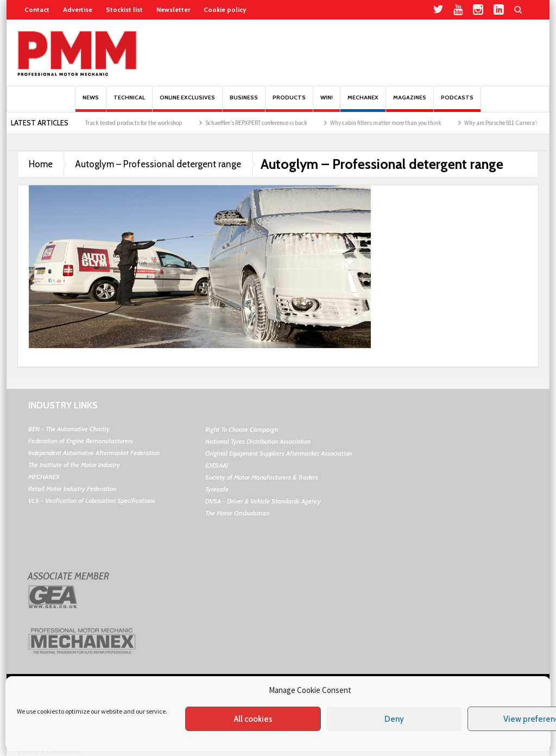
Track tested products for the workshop (144, 123)
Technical (129, 103)
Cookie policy (225, 10)
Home (41, 164)
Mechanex (363, 103)
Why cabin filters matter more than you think (396, 123)
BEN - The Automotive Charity (69, 429)
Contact (37, 10)
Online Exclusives (187, 103)
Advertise (78, 10)
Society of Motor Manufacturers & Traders (262, 477)
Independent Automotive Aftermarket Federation (94, 453)
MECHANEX (44, 477)
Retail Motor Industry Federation (72, 489)
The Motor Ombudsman (237, 513)
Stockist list (124, 10)
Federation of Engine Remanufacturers (81, 441)
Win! (327, 103)
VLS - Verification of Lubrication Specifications (92, 500)
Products (289, 103)
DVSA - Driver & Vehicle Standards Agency (263, 501)
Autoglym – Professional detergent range (158, 164)
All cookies (253, 719)
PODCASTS (457, 103)
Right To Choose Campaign (242, 429)
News (91, 103)
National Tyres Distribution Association (258, 441)
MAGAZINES (410, 103)
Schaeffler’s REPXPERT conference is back (266, 123)
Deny (394, 719)
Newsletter (173, 10)
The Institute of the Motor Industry (74, 465)
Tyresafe (217, 489)
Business (244, 103)
